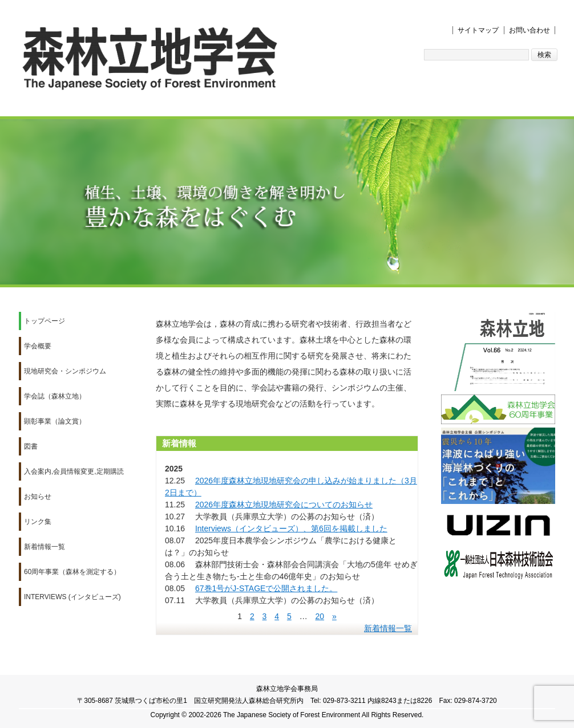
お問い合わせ (529, 30)
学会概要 (38, 346)
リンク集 (38, 522)
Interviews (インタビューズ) (72, 597)
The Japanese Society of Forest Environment (292, 715)
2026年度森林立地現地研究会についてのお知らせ (284, 505)
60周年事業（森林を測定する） (72, 572)
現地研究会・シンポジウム (65, 371)
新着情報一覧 (45, 547)
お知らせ (38, 497)
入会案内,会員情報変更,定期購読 (74, 471)
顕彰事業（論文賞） (55, 421)
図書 (31, 446)
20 (320, 616)
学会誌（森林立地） (55, 396)
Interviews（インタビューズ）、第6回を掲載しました (291, 528)
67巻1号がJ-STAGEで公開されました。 (266, 588)
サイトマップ (478, 30)
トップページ (45, 321)
